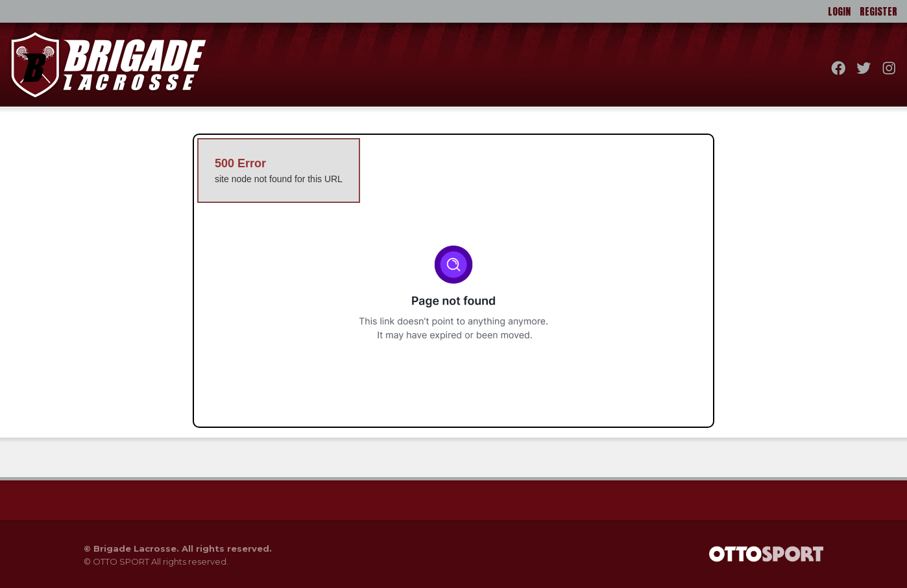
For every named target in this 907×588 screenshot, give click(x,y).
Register (878, 11)
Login (839, 11)
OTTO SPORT (121, 561)
